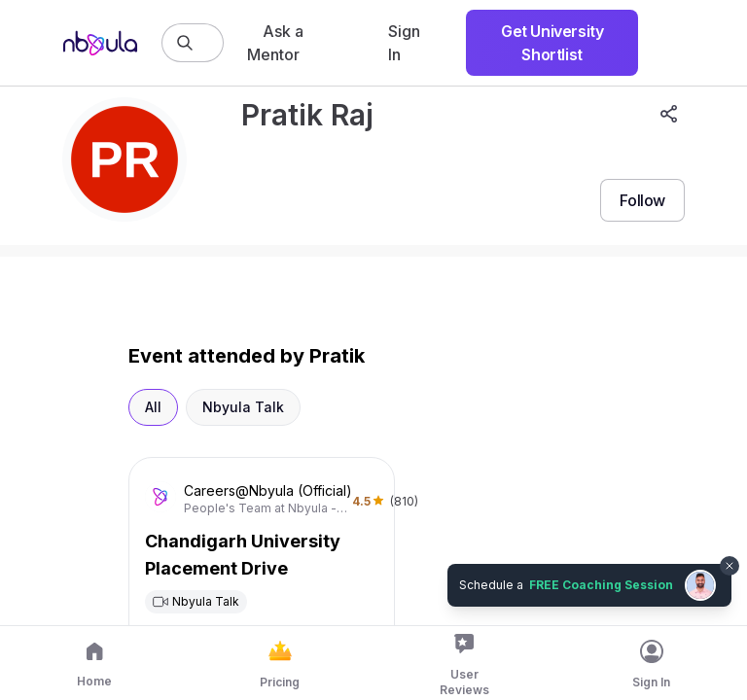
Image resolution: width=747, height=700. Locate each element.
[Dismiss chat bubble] (729, 566)
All (153, 407)
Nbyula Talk (243, 407)
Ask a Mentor (275, 43)
